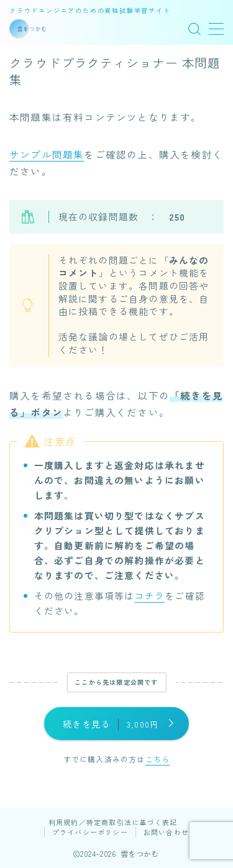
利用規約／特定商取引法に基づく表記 (113, 822)
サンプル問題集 (47, 154)
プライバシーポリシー (90, 832)
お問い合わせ (166, 832)
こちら (158, 759)
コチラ (150, 596)
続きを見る (111, 724)
